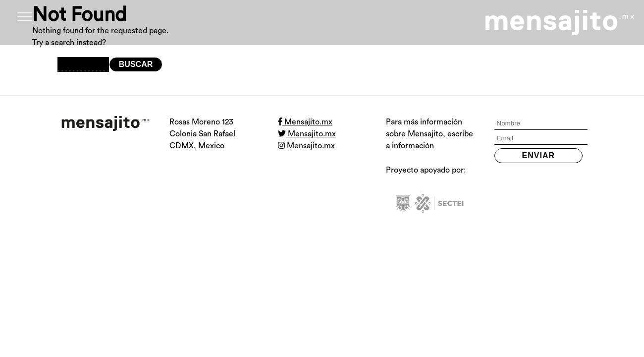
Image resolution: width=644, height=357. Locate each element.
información (413, 146)
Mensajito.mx (305, 122)
